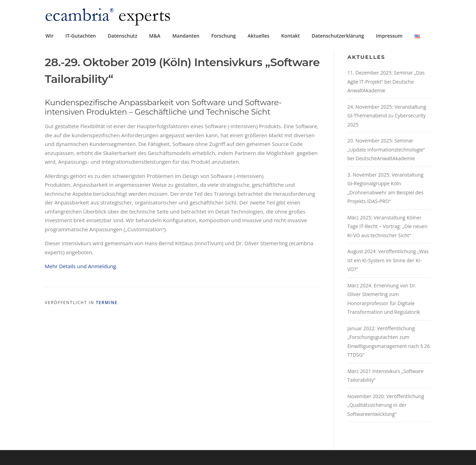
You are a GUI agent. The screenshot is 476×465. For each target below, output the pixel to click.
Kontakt (291, 36)
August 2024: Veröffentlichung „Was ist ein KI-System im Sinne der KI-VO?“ (388, 260)
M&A (155, 36)
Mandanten (186, 36)
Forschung (224, 36)
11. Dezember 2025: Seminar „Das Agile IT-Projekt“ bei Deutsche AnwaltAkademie (386, 82)
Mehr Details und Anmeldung (81, 266)
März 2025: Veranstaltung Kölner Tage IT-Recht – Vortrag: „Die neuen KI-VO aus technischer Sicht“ (388, 226)
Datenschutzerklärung (338, 36)
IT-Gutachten (81, 36)
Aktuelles (258, 36)
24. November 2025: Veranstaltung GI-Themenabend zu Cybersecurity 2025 (387, 116)
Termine (107, 303)
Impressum (389, 36)
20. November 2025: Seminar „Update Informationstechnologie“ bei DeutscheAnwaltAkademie (386, 149)
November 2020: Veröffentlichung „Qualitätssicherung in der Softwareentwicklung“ (386, 405)
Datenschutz (122, 36)
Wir (50, 36)
